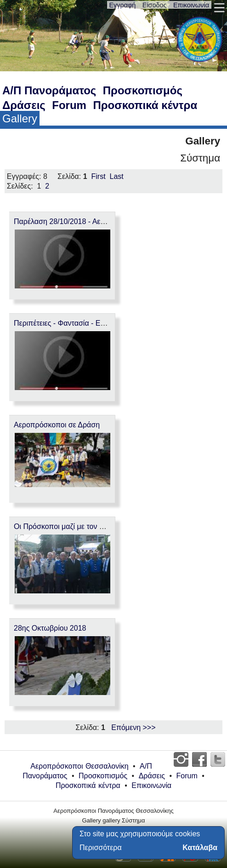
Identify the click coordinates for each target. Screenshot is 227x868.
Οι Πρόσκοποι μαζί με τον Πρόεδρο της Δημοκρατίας (99, 526)
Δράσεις (24, 105)
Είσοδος (155, 5)
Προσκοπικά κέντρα (145, 105)
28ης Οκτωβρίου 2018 (50, 628)
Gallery (20, 118)
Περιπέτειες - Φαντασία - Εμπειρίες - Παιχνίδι (87, 323)
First (99, 176)
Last (117, 176)
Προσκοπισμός (143, 90)
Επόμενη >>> (133, 727)
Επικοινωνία (191, 5)
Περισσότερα (101, 848)
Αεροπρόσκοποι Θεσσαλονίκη (79, 766)
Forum (69, 105)
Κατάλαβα (200, 848)
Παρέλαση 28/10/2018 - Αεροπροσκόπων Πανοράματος (105, 221)
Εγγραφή (123, 5)
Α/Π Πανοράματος (49, 90)
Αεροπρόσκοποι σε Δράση (57, 425)
